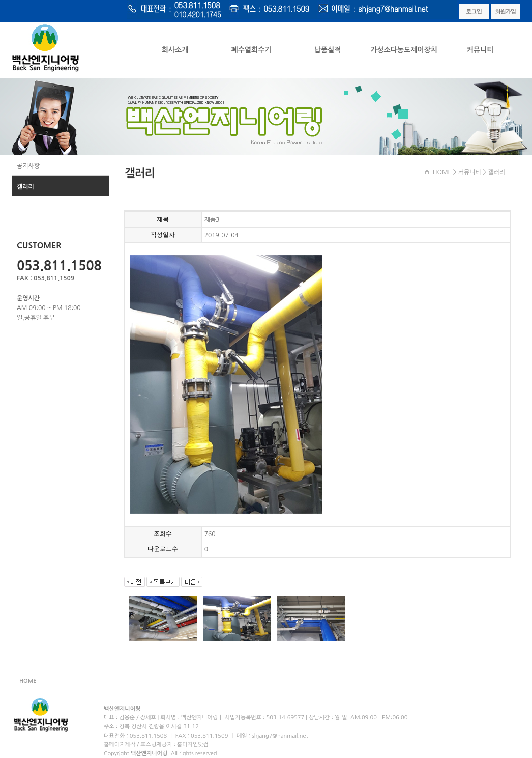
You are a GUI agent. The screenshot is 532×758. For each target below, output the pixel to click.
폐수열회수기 (252, 50)
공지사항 (28, 166)
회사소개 (175, 50)
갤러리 (25, 187)
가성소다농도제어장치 (404, 50)
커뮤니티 (480, 50)
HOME (442, 172)
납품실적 (328, 50)
